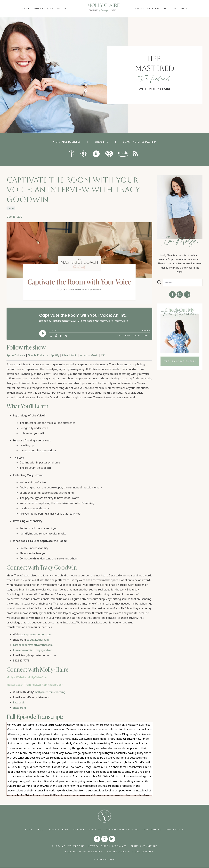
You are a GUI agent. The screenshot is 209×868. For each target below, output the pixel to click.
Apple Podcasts (16, 355)
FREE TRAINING (180, 9)
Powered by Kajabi (105, 860)
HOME (29, 830)
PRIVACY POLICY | (100, 846)
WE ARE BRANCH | (94, 852)
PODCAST (62, 9)
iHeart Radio (70, 355)
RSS (103, 355)
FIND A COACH (175, 830)
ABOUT (27, 9)
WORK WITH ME (44, 9)
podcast (11, 208)
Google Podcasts (38, 355)
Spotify (55, 355)
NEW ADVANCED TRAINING (122, 830)
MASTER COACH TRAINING (151, 9)
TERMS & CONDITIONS (144, 846)
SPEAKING (95, 830)
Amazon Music (89, 355)
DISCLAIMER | (121, 846)
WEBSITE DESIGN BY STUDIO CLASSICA (130, 852)
